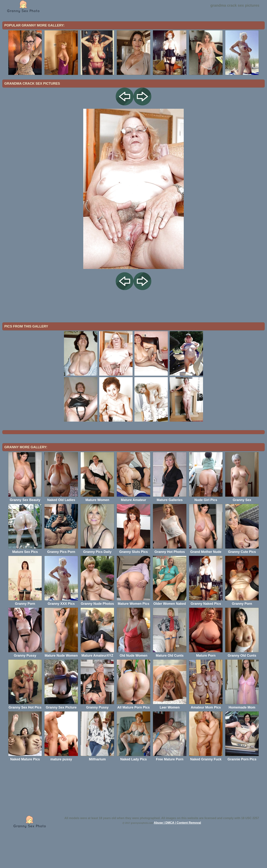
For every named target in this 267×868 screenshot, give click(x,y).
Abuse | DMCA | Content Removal (178, 853)
